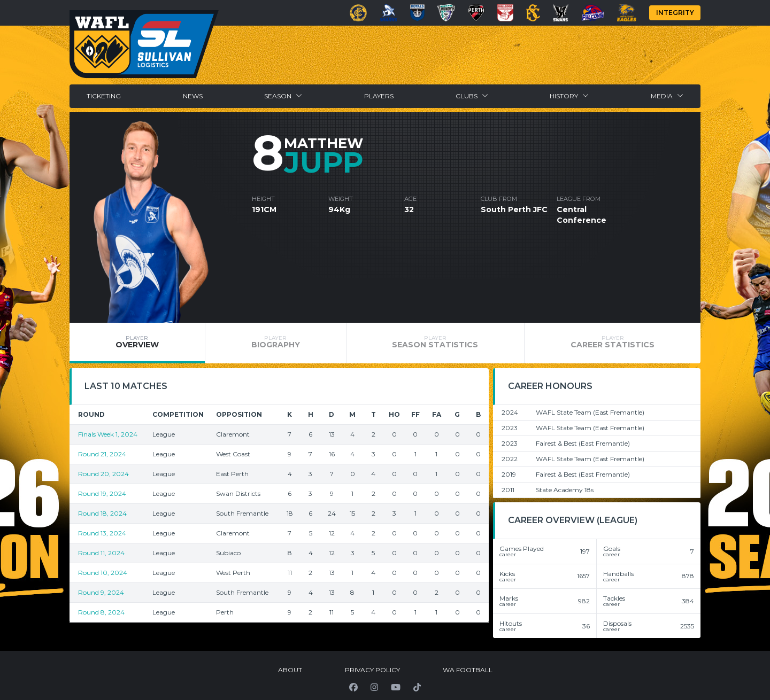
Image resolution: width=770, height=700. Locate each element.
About (290, 670)
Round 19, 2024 (102, 493)
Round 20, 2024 (103, 474)
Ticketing (104, 96)
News (193, 96)
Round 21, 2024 (102, 454)
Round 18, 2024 (102, 513)
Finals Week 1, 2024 (108, 434)
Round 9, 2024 (101, 592)
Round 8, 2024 (101, 612)
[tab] (137, 343)
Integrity (675, 13)
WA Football (468, 670)
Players (379, 96)
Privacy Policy (372, 670)
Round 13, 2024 (102, 533)
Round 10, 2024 (103, 573)
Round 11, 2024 (101, 553)
